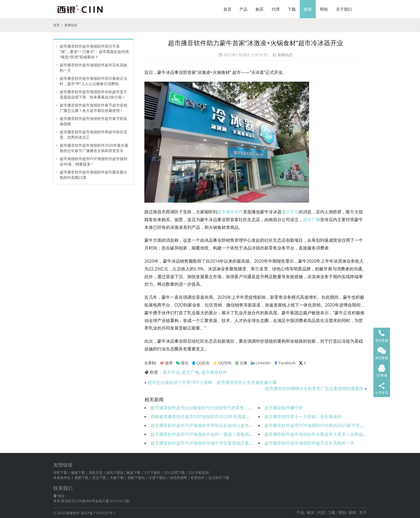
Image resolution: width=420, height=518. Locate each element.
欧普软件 (198, 478)
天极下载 (117, 478)
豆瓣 (241, 363)
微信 (182, 363)
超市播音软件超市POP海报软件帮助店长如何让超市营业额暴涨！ (213, 425)
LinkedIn (260, 363)
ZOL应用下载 (174, 472)
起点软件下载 (219, 478)
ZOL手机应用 (199, 472)
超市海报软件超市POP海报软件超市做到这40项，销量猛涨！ (93, 161)
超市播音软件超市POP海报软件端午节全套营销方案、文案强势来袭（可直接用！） (230, 443)
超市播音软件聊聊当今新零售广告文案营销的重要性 (314, 388)
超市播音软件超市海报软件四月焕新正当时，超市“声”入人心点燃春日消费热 (93, 81)
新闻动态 (285, 55)
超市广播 (312, 220)
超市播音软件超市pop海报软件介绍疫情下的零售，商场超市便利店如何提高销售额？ (232, 408)
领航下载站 (136, 478)
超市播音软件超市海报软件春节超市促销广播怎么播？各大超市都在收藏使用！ (93, 108)
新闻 (308, 9)
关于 (363, 513)
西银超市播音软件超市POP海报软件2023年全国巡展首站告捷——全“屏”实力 (223, 417)
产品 (243, 9)
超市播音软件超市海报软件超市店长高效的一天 (309, 443)
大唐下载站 (157, 478)
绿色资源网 (178, 478)
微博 (166, 363)
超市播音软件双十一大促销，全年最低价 (303, 417)
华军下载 (60, 472)
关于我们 (344, 9)
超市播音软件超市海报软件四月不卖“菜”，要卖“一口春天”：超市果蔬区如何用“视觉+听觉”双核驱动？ (94, 52)
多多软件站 (62, 478)
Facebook (285, 363)
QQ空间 (222, 363)
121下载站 (152, 472)
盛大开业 (290, 212)
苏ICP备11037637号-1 (98, 513)
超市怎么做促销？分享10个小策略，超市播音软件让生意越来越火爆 (212, 382)
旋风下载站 (115, 472)
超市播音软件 (230, 212)
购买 (260, 9)
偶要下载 (81, 478)
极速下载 (78, 472)
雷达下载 (99, 478)
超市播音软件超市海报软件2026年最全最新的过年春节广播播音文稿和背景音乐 (94, 148)
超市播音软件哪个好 (284, 408)
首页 (227, 9)
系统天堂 (96, 472)
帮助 (324, 9)
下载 (292, 9)
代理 (276, 9)
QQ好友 (201, 363)
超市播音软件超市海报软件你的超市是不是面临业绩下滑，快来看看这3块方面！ (93, 94)
